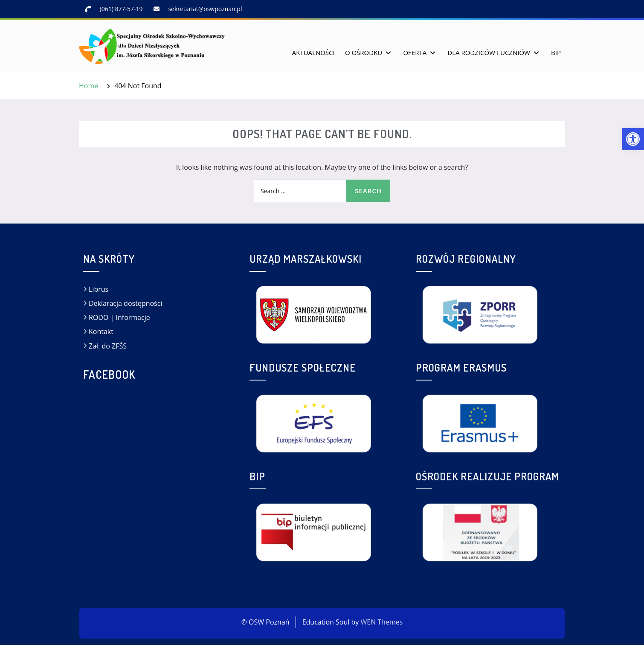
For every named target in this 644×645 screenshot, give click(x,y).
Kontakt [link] (101, 331)
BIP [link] (556, 52)
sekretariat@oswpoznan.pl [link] (205, 9)
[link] (633, 139)
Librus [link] (99, 289)
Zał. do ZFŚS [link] (108, 346)
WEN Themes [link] (381, 622)
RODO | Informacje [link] (119, 317)
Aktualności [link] (313, 52)
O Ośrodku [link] (364, 52)
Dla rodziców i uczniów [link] (489, 52)
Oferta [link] (415, 52)
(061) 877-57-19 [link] (121, 9)
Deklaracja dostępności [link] (125, 303)
